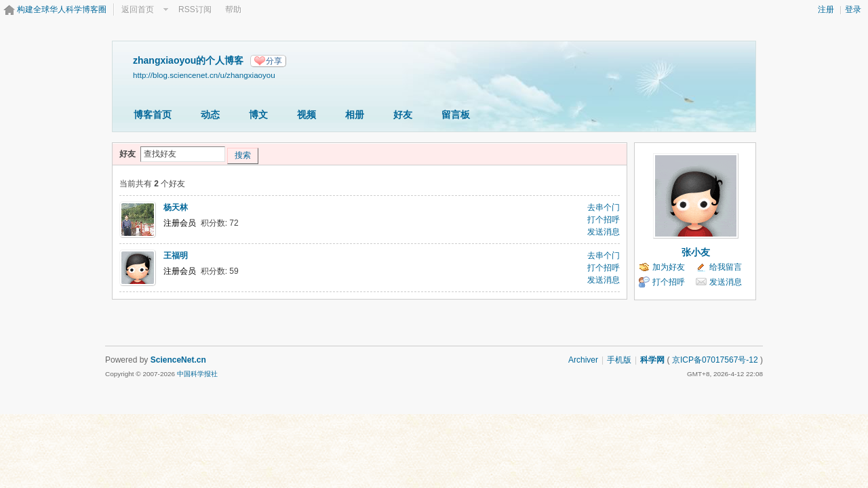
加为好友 (669, 267)
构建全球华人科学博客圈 (62, 9)
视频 (307, 115)
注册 (826, 9)
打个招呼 (604, 220)
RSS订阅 (195, 9)
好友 (403, 115)
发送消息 (604, 232)
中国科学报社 (197, 374)
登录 (853, 9)
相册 (355, 115)
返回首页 (138, 9)
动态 (210, 115)
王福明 (176, 256)
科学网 (652, 360)
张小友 (696, 252)
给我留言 (726, 267)
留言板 (456, 115)
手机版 (619, 360)
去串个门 (604, 207)
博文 (258, 115)
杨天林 (176, 207)
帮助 (233, 9)
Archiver (583, 360)
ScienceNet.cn (178, 360)
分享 (274, 61)
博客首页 (153, 115)
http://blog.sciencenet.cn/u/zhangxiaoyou (204, 75)
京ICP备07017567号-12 (715, 360)
